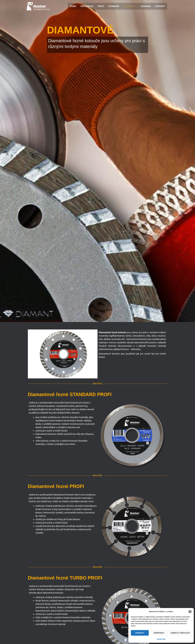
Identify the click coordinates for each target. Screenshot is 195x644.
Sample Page (161, 639)
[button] (190, 612)
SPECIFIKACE (88, 6)
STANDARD (115, 6)
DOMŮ (75, 6)
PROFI (102, 6)
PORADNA (146, 6)
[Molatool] (38, 6)
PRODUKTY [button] (130, 6)
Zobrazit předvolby (180, 633)
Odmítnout (159, 633)
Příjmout (140, 633)
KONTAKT (160, 6)
